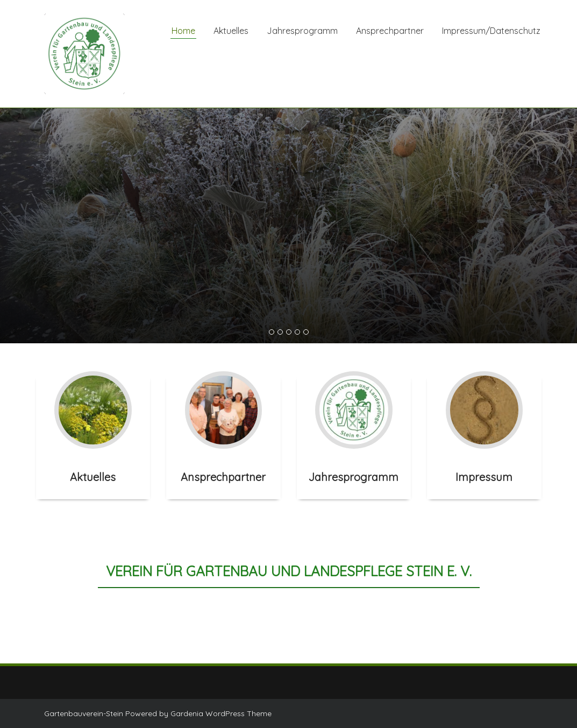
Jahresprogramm (302, 31)
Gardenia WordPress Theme (221, 713)
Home (183, 31)
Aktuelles (231, 31)
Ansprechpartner (390, 31)
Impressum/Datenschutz (491, 31)
